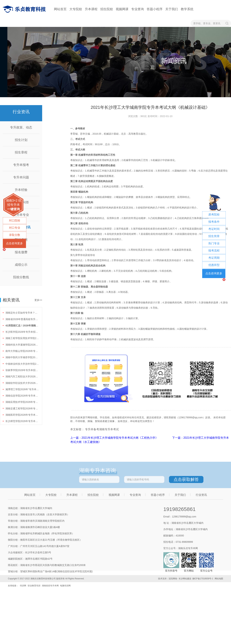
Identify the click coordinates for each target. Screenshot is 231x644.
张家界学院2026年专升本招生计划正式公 (22, 370)
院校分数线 (21, 277)
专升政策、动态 (21, 127)
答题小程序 (155, 9)
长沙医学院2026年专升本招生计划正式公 (22, 332)
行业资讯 (201, 495)
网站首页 (60, 9)
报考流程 (214, 251)
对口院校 (15, 220)
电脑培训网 (65, 586)
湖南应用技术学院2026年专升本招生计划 (22, 402)
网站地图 (219, 579)
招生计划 (21, 140)
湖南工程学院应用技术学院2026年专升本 (22, 338)
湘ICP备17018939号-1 (203, 579)
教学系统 (187, 9)
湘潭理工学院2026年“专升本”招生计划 (22, 389)
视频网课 (122, 9)
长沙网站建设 (185, 579)
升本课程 (91, 9)
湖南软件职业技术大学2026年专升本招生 (22, 383)
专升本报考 (21, 165)
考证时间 (214, 229)
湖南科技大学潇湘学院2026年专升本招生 (22, 345)
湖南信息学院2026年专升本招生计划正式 (22, 396)
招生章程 (21, 152)
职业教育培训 (34, 586)
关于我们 (172, 9)
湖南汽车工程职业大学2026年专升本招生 (22, 376)
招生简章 (214, 236)
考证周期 (214, 258)
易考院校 (214, 215)
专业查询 (138, 9)
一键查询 (14, 209)
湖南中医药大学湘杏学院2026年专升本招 (22, 357)
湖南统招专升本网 (50, 586)
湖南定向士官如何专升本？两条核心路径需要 (22, 313)
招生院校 (107, 9)
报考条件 (214, 222)
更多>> (38, 300)
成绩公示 (21, 265)
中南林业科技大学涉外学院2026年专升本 (22, 364)
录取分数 (15, 235)
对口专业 (15, 228)
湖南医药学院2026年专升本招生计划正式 (22, 415)
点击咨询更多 (14, 243)
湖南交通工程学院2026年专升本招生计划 (22, 408)
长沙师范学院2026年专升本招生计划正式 (22, 421)
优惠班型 (214, 265)
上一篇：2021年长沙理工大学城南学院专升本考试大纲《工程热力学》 (115, 438)
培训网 (23, 586)
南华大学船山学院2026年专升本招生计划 (22, 351)
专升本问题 (21, 177)
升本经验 (21, 190)
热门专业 (214, 243)
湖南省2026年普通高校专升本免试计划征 (22, 319)
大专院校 (76, 9)
